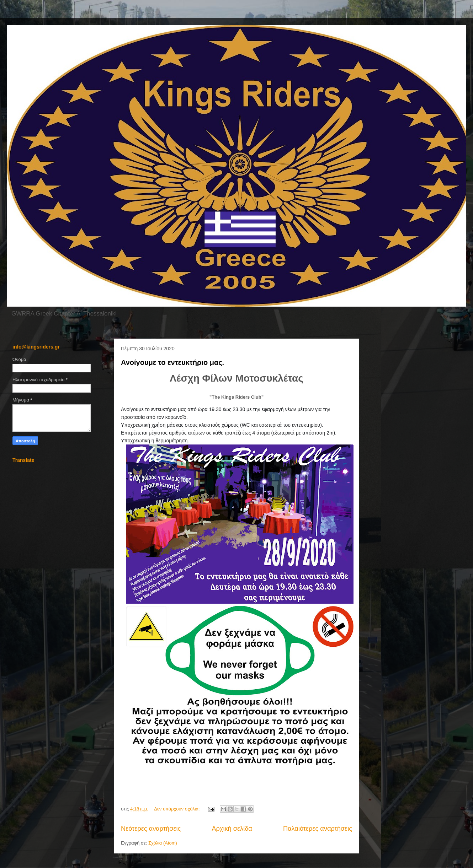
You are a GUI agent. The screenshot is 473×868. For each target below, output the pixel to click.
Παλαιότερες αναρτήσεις (318, 829)
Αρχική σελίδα (232, 829)
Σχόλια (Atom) (163, 843)
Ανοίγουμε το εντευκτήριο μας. (172, 362)
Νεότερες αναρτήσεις (151, 829)
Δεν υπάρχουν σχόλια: (177, 809)
